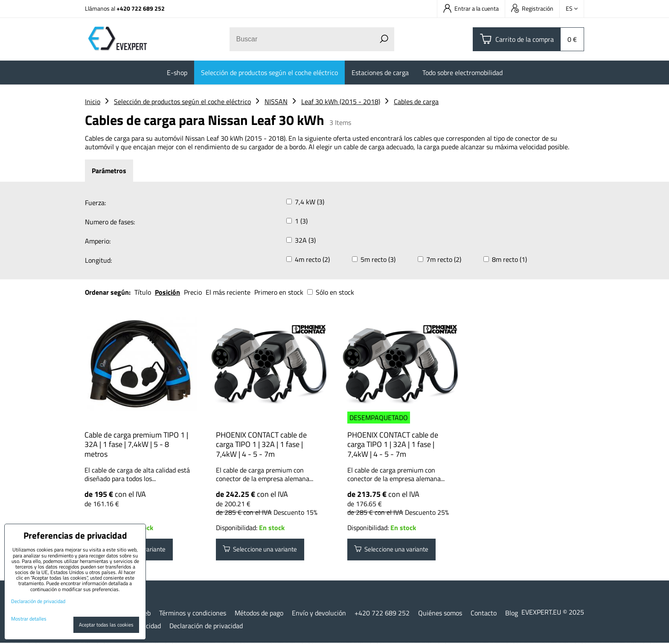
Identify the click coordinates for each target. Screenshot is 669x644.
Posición (167, 292)
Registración (532, 8)
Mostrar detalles (29, 619)
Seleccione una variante (263, 550)
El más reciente (228, 292)
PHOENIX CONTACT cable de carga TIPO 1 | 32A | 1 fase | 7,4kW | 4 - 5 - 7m (261, 444)
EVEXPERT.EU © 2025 (553, 613)
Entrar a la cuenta (471, 8)
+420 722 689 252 (141, 8)
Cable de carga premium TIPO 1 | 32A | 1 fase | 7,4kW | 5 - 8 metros (136, 444)
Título (143, 292)
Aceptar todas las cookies (106, 625)
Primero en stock (279, 292)
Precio (194, 292)
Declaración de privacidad (206, 627)
